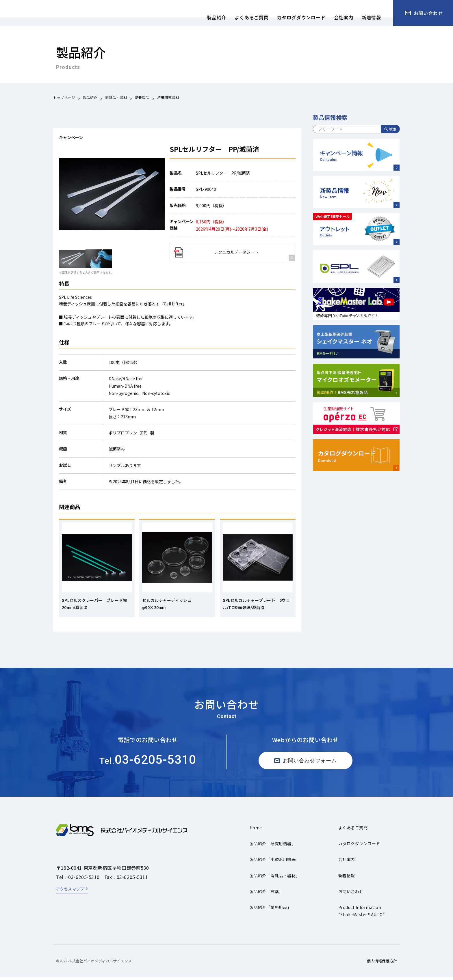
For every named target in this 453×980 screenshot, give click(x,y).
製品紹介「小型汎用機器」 (275, 862)
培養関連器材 (168, 98)
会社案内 (347, 862)
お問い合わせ (351, 894)
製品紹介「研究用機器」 (273, 846)
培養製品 (142, 98)
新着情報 (347, 878)
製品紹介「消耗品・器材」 (275, 878)
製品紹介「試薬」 (266, 894)
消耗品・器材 (116, 98)
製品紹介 (90, 98)
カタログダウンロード (359, 846)
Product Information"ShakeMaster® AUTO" (362, 914)
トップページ (64, 98)
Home (256, 830)
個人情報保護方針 (382, 964)
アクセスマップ (70, 892)
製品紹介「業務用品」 (271, 910)
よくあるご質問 (353, 830)
